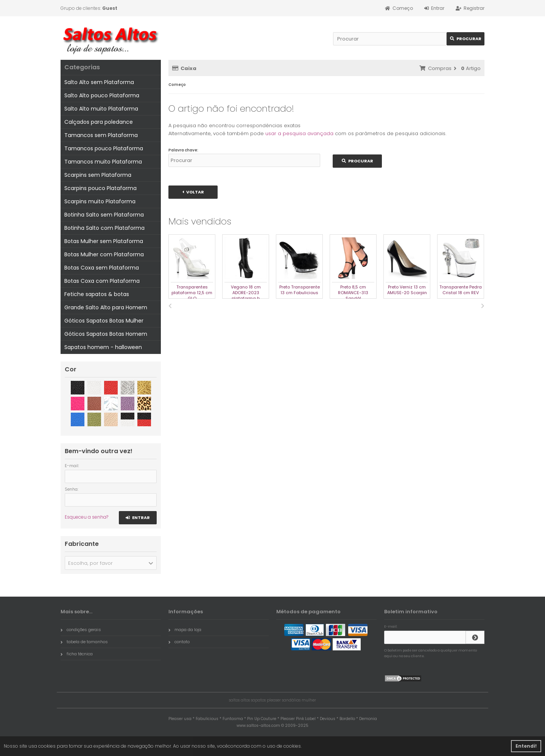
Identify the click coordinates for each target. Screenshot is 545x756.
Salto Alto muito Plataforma (101, 109)
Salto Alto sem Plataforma (99, 82)
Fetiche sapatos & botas (97, 294)
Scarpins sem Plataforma (98, 175)
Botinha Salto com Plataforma (104, 228)
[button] (111, 563)
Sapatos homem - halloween (103, 347)
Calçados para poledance (99, 122)
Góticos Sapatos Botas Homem (106, 334)
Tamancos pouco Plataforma (104, 148)
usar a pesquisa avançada (299, 133)
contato (179, 642)
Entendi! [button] (526, 746)
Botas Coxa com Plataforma (102, 281)
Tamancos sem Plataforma (101, 135)
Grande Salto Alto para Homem (106, 307)
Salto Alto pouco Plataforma (102, 95)
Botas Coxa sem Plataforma (102, 268)
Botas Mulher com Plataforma (104, 254)
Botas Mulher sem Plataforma (104, 241)
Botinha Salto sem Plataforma (104, 215)
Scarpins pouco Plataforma (100, 188)
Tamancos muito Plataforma (103, 162)
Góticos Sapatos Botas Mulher (104, 321)
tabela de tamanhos (84, 642)
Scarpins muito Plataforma (100, 201)
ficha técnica (77, 654)
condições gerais (81, 630)
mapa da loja (185, 630)
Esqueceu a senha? (86, 517)
